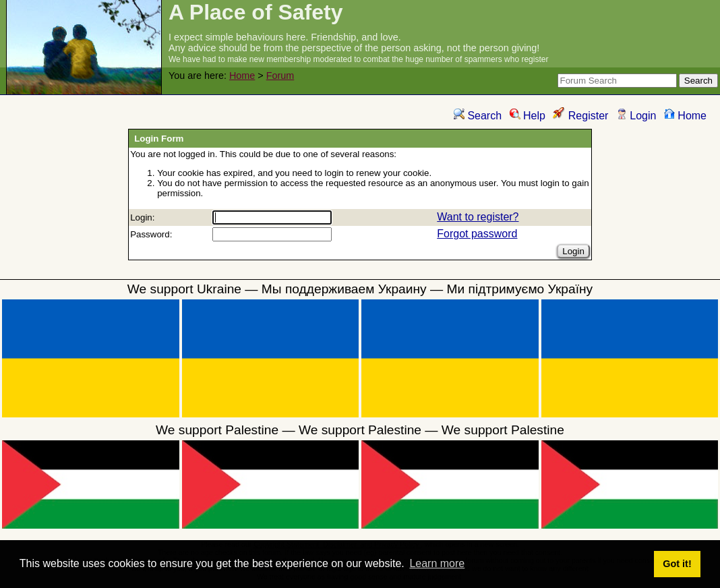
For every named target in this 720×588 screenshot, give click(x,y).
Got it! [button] (677, 564)
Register (580, 116)
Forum (280, 76)
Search (478, 116)
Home (242, 76)
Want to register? (478, 217)
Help (528, 116)
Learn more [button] (437, 563)
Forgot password (477, 234)
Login (636, 116)
